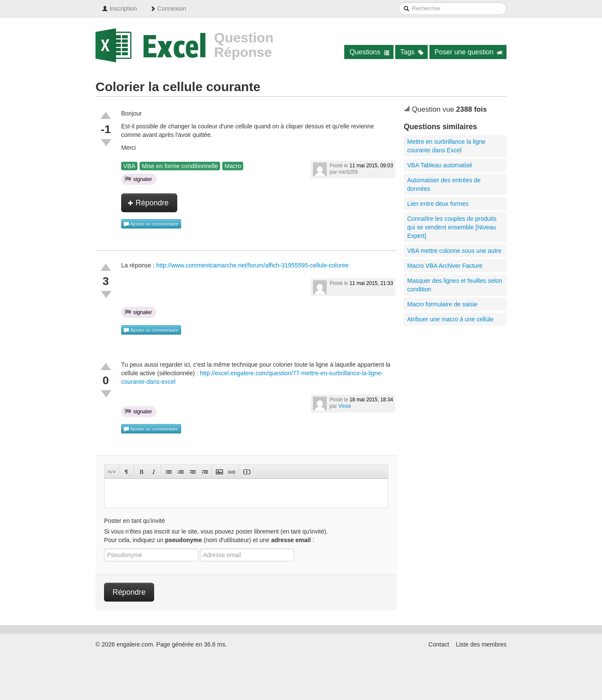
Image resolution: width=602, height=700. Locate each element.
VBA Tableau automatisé (440, 165)
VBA (129, 166)
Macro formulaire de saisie (442, 304)
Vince (345, 406)
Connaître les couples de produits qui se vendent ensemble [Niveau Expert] (452, 227)
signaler (138, 179)
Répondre (148, 203)
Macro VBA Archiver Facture (445, 266)
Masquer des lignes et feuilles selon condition (455, 285)
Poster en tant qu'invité (134, 521)
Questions (369, 52)
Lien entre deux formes (438, 204)
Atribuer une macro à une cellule (450, 319)
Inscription (119, 9)
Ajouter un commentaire (151, 224)
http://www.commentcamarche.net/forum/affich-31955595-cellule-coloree (253, 265)
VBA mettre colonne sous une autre (454, 251)
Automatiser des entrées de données (444, 184)
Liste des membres (481, 644)
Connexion (168, 9)
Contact (439, 644)
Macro (233, 166)
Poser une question (469, 52)
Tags (412, 52)
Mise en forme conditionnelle (180, 166)
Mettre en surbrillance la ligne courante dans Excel (446, 146)
